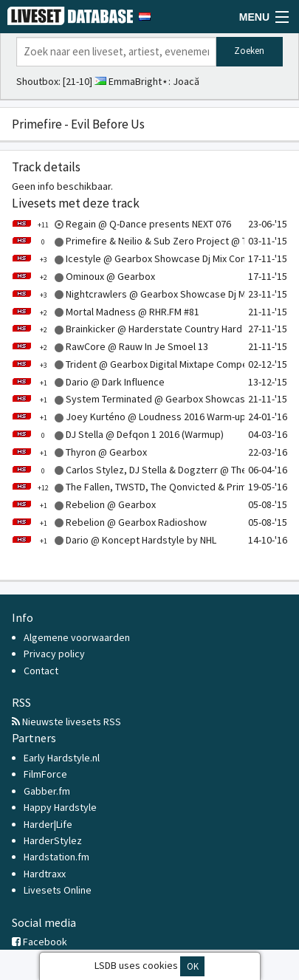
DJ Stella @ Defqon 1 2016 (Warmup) (118, 434)
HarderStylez (53, 840)
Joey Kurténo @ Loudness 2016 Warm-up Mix (137, 417)
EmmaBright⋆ (138, 81)
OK (193, 966)
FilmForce (45, 774)
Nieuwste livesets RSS (66, 722)
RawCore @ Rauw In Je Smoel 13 (110, 346)
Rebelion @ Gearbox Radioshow (109, 522)
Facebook (39, 942)
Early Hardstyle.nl (62, 758)
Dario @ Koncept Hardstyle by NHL (114, 540)
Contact (41, 671)
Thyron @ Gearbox (79, 452)
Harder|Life (48, 824)
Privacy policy (54, 654)
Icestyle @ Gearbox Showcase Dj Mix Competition (148, 258)
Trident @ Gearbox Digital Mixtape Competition (141, 364)
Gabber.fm (47, 791)
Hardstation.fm (56, 857)
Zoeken (249, 51)
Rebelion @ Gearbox (84, 504)
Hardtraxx (45, 874)
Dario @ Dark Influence (88, 382)
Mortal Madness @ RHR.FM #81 (106, 312)
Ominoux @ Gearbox (83, 276)
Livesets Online (58, 890)
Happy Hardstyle (60, 807)
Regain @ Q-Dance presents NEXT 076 (121, 224)
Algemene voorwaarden (77, 637)
